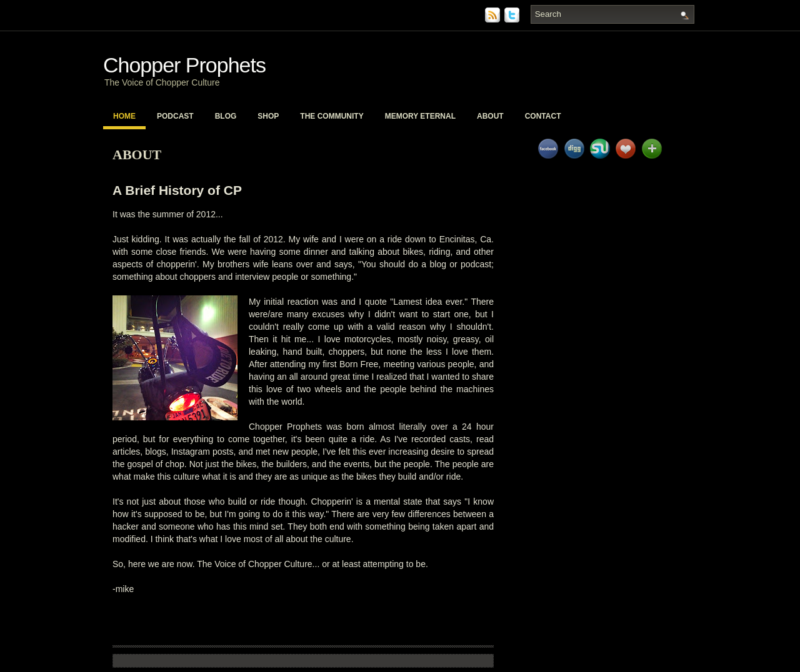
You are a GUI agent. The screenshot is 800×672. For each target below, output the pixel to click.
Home (124, 116)
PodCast (175, 116)
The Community (332, 116)
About (490, 116)
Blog (226, 116)
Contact (543, 116)
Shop (268, 116)
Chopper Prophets (184, 65)
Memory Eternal (420, 116)
